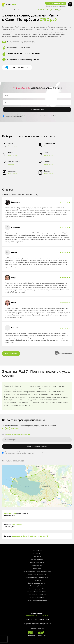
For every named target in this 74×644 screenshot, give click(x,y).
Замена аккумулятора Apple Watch (37, 577)
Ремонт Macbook (37, 560)
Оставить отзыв (66, 353)
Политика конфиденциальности (37, 620)
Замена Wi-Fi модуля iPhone (37, 574)
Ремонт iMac (37, 554)
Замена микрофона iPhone (37, 595)
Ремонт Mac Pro (37, 566)
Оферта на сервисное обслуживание (37, 624)
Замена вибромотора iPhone (37, 592)
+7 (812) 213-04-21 (57, 4)
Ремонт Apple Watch (37, 563)
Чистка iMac (37, 580)
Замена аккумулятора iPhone (37, 601)
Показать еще (11, 354)
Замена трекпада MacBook (37, 583)
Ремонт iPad (37, 557)
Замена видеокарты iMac (37, 589)
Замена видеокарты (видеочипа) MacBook (37, 571)
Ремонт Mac (37, 569)
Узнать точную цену (19, 67)
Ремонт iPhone (37, 551)
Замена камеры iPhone (37, 598)
